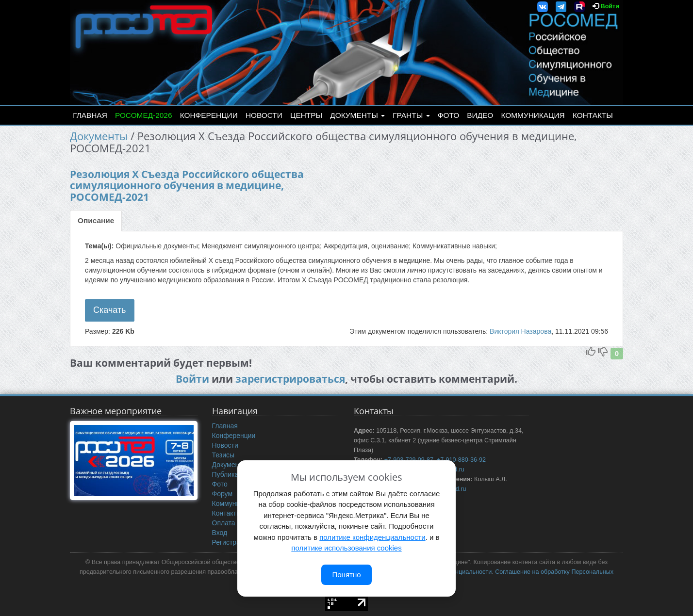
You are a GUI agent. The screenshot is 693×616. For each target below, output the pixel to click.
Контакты (593, 115)
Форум (223, 494)
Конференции (209, 115)
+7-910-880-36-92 (461, 460)
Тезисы (223, 455)
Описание (96, 220)
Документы (357, 115)
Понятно (346, 575)
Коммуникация (533, 115)
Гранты (411, 115)
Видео (480, 115)
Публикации (231, 474)
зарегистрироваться (290, 379)
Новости (264, 115)
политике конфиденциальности (372, 537)
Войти (610, 6)
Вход (220, 533)
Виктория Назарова (520, 331)
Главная (90, 115)
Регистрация (232, 542)
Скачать (110, 310)
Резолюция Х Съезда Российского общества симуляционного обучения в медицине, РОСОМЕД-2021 (187, 185)
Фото (448, 115)
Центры (306, 115)
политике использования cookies (346, 548)
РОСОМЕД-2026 (144, 115)
